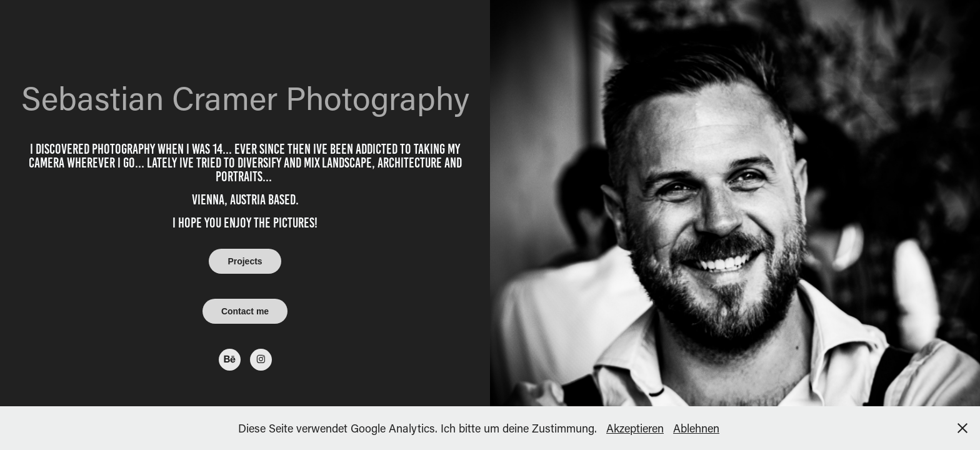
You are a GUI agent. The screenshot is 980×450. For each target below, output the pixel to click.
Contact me (245, 311)
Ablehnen (696, 428)
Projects (245, 261)
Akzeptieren (635, 428)
